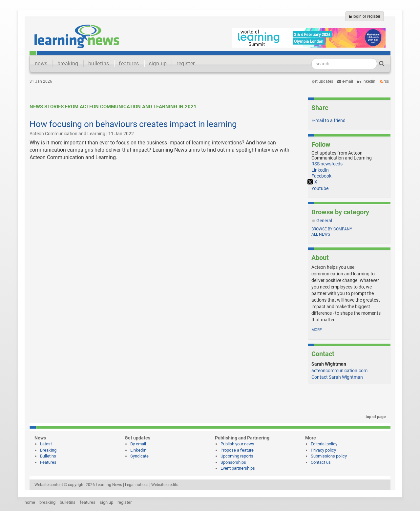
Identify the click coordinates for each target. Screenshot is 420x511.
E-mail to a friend (328, 120)
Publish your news (237, 444)
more (317, 330)
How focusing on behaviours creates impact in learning (133, 124)
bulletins (99, 64)
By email (138, 444)
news (41, 64)
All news (321, 234)
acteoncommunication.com (339, 371)
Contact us (321, 462)
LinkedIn (366, 81)
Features (48, 462)
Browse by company (332, 229)
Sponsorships (233, 462)
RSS (384, 81)
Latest (46, 444)
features (129, 64)
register (186, 64)
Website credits (165, 485)
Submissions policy (329, 456)
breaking (68, 64)
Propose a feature (237, 450)
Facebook (321, 176)
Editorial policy (324, 444)
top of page (374, 417)
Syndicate (139, 456)
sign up (158, 64)
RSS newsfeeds (327, 164)
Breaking (48, 450)
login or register (365, 16)
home (30, 502)
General (324, 221)
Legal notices (137, 485)
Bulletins (48, 456)
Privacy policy (323, 450)
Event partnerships (238, 468)
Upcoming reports (237, 456)
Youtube (320, 188)
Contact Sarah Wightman (337, 377)
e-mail (345, 81)
